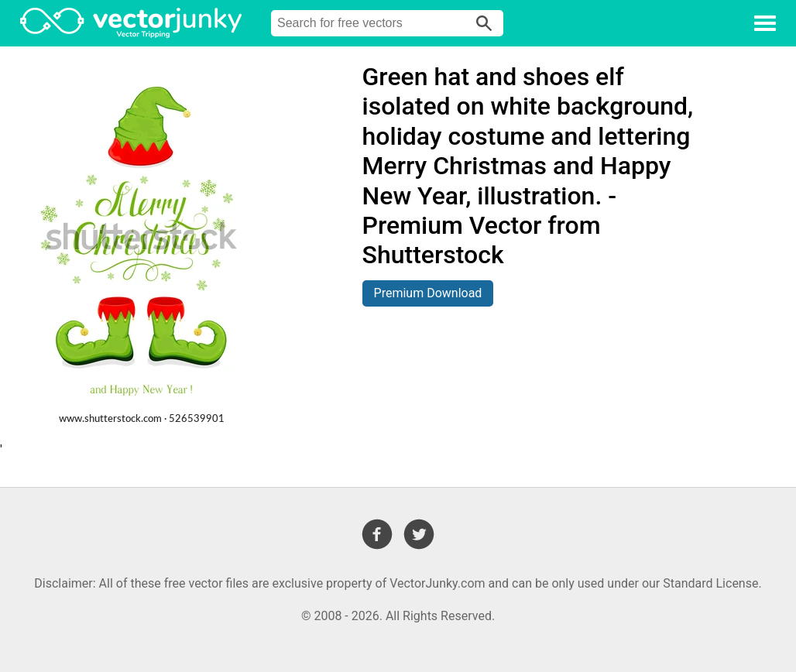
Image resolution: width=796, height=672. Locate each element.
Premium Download (428, 293)
